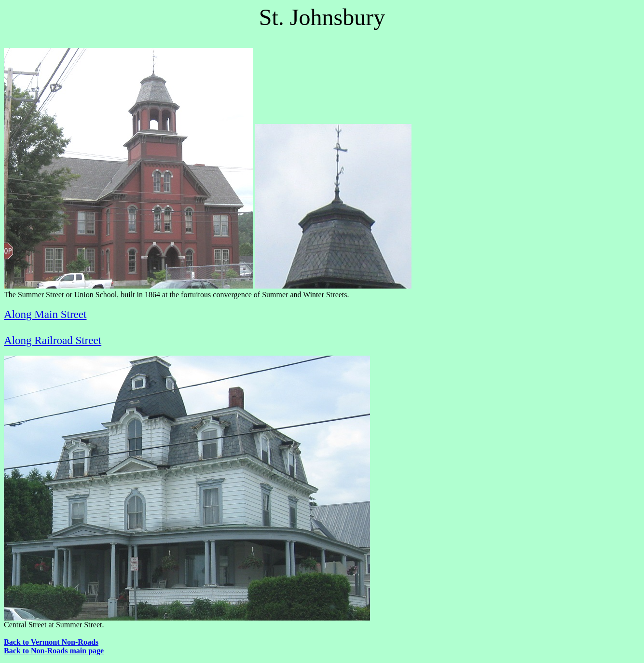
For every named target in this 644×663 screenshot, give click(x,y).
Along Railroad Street (53, 340)
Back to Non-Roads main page (54, 651)
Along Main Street (45, 314)
